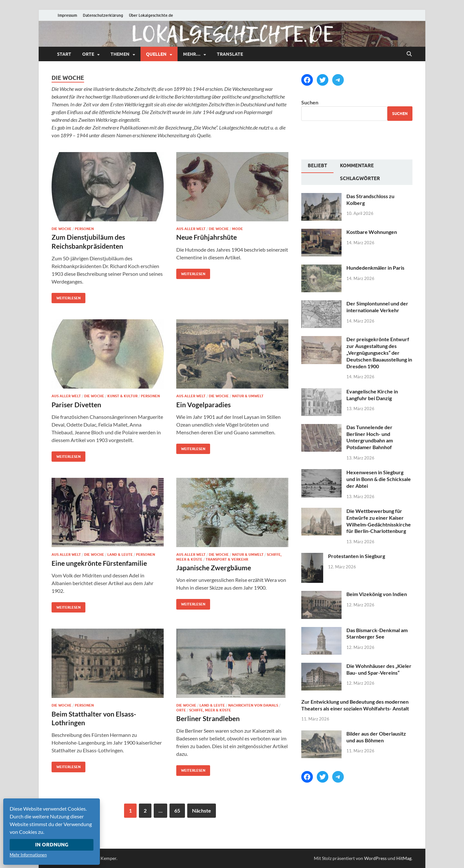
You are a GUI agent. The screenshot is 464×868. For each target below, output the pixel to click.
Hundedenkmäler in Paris (375, 268)
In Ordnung (52, 845)
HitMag (404, 858)
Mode (237, 229)
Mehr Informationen (28, 855)
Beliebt (317, 166)
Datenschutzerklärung (103, 15)
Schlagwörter (360, 178)
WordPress (375, 858)
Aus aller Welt (191, 229)
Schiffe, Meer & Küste (210, 710)
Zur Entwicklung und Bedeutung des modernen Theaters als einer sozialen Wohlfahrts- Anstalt (355, 705)
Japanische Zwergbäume (214, 568)
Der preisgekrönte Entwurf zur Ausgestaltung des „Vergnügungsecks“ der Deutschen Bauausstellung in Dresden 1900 (379, 352)
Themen (120, 54)
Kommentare (357, 166)
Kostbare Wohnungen (372, 232)
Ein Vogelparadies (203, 405)
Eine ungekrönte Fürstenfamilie (99, 563)
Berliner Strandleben (208, 718)
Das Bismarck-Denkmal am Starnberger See (377, 633)
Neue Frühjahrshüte (207, 237)
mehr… (192, 54)
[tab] (317, 166)
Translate (230, 54)
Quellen (156, 54)
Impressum (67, 15)
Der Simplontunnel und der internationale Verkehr (377, 307)
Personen (84, 229)
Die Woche (62, 229)
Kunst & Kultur (122, 396)
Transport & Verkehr (227, 559)
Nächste (202, 810)
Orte (88, 54)
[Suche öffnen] (409, 54)
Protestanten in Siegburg (357, 556)
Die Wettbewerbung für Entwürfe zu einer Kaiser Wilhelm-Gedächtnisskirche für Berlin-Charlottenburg (379, 521)
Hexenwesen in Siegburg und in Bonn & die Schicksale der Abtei (379, 479)
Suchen (310, 102)
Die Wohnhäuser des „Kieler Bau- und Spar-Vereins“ (379, 669)
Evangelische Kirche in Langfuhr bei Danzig (372, 395)
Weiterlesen (66, 297)
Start (64, 54)
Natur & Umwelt (248, 396)
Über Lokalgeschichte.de (151, 15)
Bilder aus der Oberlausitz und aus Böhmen (376, 737)
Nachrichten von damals (253, 705)
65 (177, 810)
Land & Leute (120, 555)
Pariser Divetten (76, 405)
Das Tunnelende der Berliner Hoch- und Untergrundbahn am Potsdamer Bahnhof (370, 437)
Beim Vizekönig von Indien (377, 594)
